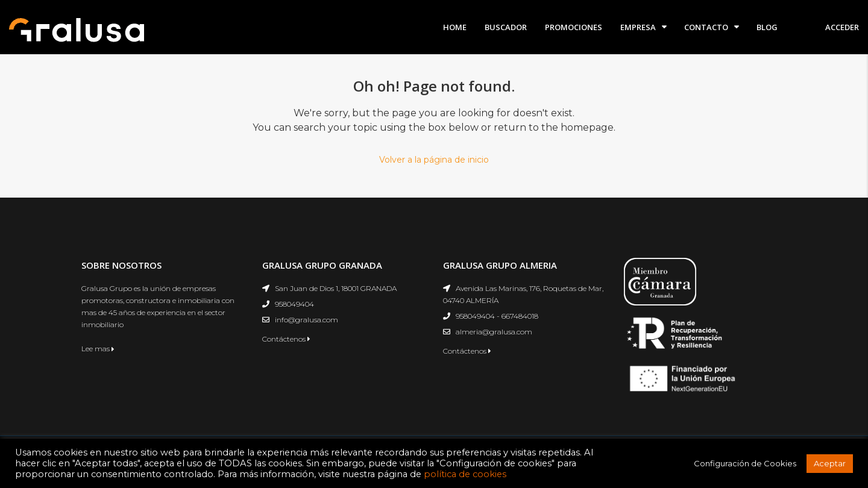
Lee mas (98, 349)
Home (455, 27)
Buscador (506, 27)
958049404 (294, 304)
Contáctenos (286, 339)
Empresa (638, 27)
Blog (767, 27)
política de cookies (465, 474)
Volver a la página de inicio (434, 160)
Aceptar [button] (830, 463)
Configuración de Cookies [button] (745, 463)
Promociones (574, 27)
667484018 (520, 316)
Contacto (706, 27)
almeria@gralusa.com (494, 332)
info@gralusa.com (307, 320)
